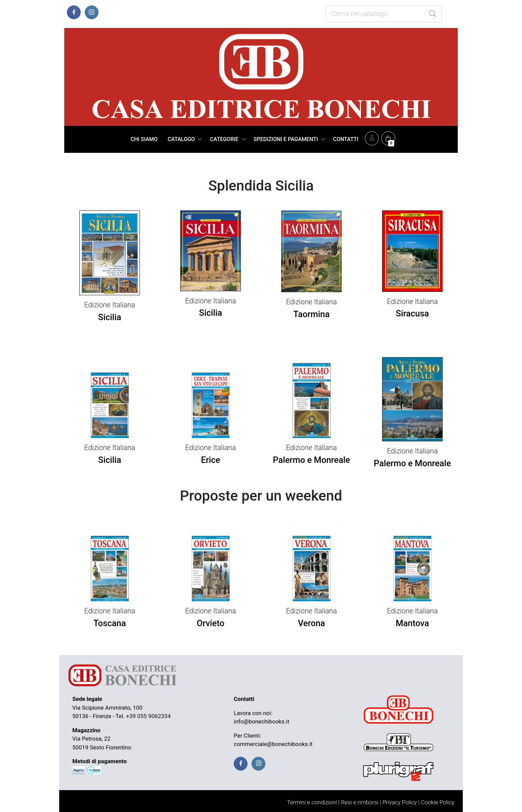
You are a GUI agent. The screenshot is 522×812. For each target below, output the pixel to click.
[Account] (372, 138)
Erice (211, 460)
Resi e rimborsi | (361, 802)
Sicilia (110, 317)
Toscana (110, 623)
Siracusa (413, 313)
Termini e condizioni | (313, 802)
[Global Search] (433, 14)
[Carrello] (388, 138)
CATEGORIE (224, 139)
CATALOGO (181, 139)
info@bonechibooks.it (262, 721)
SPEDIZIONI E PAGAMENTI (286, 139)
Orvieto (211, 623)
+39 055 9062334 (148, 716)
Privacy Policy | (401, 802)
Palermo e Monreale (311, 460)
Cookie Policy (438, 802)
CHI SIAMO (144, 139)
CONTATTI (346, 139)
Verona (312, 623)
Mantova (413, 623)
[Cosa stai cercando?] (384, 14)
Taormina (311, 314)
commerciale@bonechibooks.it (273, 744)
